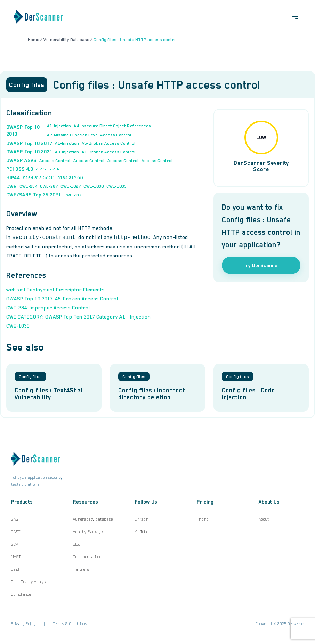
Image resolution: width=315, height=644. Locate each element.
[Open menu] (295, 17)
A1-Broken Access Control (109, 152)
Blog (77, 544)
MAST (16, 557)
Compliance (21, 594)
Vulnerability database (93, 519)
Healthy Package (88, 532)
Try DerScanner (261, 265)
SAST (16, 519)
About (264, 519)
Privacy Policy (23, 624)
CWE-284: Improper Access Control (48, 308)
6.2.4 (54, 169)
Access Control (55, 161)
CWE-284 (28, 186)
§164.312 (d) (70, 178)
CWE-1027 (71, 186)
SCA (15, 544)
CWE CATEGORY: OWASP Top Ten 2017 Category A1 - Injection (79, 317)
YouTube (142, 532)
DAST (16, 532)
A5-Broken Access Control (109, 143)
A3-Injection (67, 152)
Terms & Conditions (70, 624)
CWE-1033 (116, 186)
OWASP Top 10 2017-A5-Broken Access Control (62, 299)
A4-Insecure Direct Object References (112, 126)
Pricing (203, 519)
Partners (81, 569)
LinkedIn (142, 519)
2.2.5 (41, 169)
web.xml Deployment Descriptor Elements (55, 290)
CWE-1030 (94, 186)
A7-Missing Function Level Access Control (89, 135)
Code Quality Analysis (30, 582)
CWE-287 (49, 186)
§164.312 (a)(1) (39, 178)
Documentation (87, 557)
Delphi (16, 569)
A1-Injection (59, 126)
